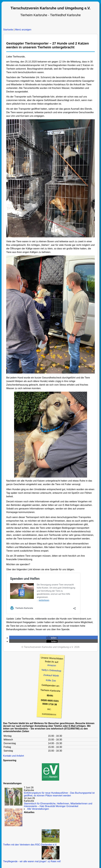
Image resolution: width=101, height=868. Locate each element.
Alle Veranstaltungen (38, 809)
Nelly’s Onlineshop (51, 670)
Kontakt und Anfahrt (14, 756)
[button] (52, 638)
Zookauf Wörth (51, 675)
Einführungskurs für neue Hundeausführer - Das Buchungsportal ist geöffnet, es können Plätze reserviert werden (59, 794)
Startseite (8, 30)
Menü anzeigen (23, 30)
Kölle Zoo (51, 680)
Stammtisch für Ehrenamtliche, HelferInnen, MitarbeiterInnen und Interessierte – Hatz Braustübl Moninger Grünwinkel (58, 805)
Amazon (52, 665)
